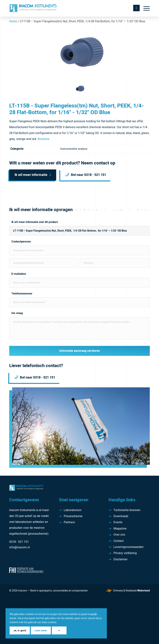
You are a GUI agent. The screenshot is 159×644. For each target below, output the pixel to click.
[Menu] (145, 8)
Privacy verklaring (125, 553)
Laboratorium (73, 510)
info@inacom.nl (20, 547)
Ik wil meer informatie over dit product (35, 222)
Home (13, 21)
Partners (69, 522)
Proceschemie (73, 516)
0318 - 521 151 (19, 542)
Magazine (120, 529)
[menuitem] (145, 8)
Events (118, 522)
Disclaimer (120, 559)
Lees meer (41, 630)
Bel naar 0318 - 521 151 (89, 175)
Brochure (43, 139)
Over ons (119, 535)
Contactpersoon (21, 242)
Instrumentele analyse (74, 149)
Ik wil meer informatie (31, 175)
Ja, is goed (20, 630)
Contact (119, 541)
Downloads (121, 516)
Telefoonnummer (22, 294)
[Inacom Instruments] (33, 8)
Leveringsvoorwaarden (129, 547)
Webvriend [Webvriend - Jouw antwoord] (144, 591)
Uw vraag (17, 313)
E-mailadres (19, 274)
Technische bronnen (127, 510)
